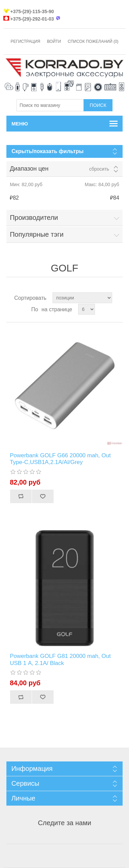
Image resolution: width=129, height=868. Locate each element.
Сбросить (99, 169)
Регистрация (25, 41)
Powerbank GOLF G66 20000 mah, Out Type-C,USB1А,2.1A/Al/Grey (60, 459)
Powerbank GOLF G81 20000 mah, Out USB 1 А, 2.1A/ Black (60, 659)
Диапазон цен (29, 169)
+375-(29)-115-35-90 (32, 11)
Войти (54, 41)
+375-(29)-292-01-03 (32, 19)
